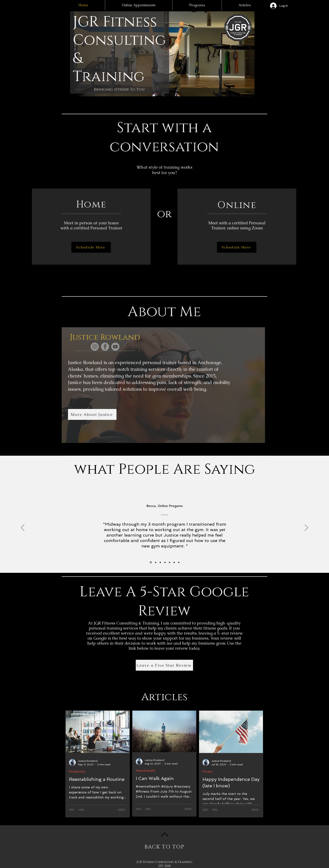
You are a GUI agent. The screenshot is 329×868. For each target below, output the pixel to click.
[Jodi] (165, 562)
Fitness (207, 771)
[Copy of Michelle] (179, 562)
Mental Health (146, 771)
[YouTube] (115, 347)
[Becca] (151, 562)
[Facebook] (105, 347)
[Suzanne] (156, 562)
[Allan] (170, 562)
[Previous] (23, 528)
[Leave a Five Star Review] (164, 665)
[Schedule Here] (91, 247)
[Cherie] (174, 562)
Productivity (77, 771)
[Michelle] (160, 562)
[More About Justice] (92, 414)
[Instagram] (95, 347)
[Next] (306, 528)
